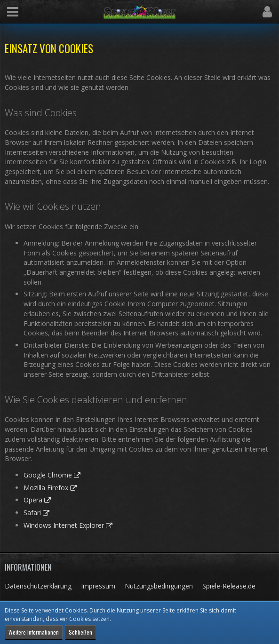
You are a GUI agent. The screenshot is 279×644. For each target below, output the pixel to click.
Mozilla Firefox (46, 488)
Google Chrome (48, 475)
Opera (33, 500)
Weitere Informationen (34, 632)
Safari (32, 513)
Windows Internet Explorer (64, 525)
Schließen (80, 632)
